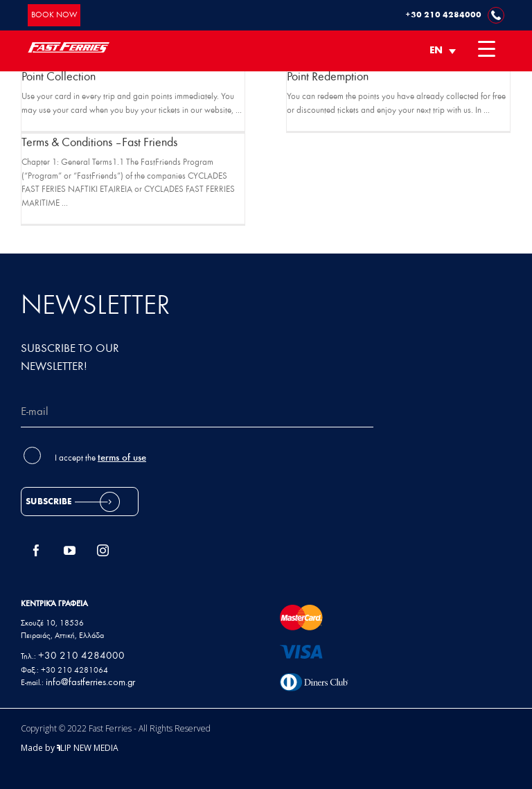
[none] (443, 51)
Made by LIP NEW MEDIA (70, 748)
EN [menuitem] (436, 51)
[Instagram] (103, 550)
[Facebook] (37, 550)
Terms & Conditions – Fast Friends (99, 143)
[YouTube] (70, 550)
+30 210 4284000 (81, 656)
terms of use (122, 458)
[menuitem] (443, 51)
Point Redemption (328, 77)
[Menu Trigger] (487, 48)
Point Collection (59, 77)
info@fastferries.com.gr (90, 683)
